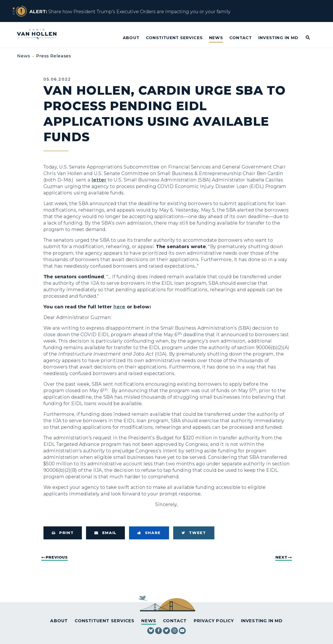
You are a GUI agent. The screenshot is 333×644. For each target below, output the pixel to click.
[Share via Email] (105, 533)
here (119, 307)
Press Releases (54, 56)
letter (99, 180)
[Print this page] (63, 533)
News (216, 38)
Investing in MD (278, 38)
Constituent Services (174, 38)
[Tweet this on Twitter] (194, 533)
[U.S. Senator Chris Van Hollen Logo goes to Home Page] (40, 35)
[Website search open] (305, 38)
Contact (241, 38)
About (131, 38)
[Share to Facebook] (149, 533)
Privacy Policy (214, 621)
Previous (57, 557)
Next (281, 557)
